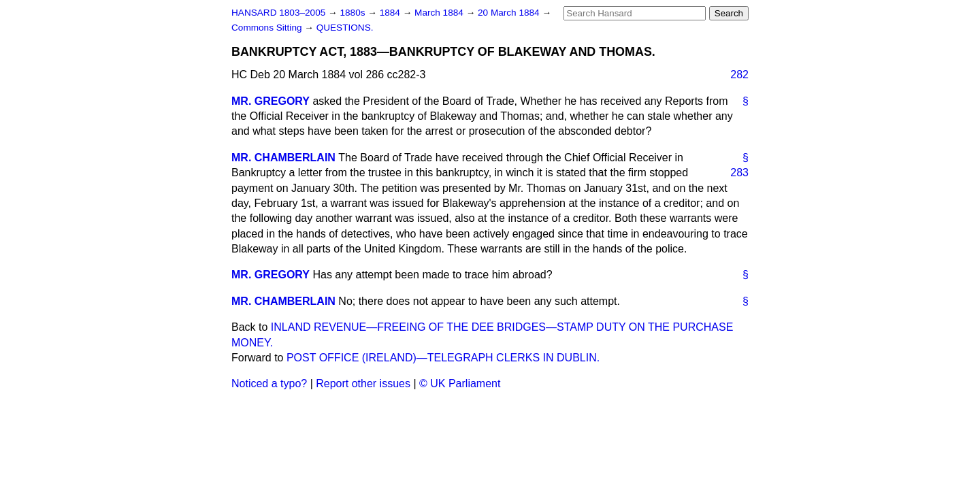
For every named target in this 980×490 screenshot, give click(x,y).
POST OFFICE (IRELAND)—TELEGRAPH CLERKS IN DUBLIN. (443, 358)
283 (739, 173)
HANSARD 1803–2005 (278, 13)
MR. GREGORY (271, 101)
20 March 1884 (510, 13)
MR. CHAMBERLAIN (283, 158)
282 (739, 75)
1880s (354, 13)
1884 (391, 13)
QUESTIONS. (345, 28)
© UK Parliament (460, 383)
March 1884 (440, 13)
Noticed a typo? (269, 383)
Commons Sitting (268, 28)
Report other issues (363, 383)
